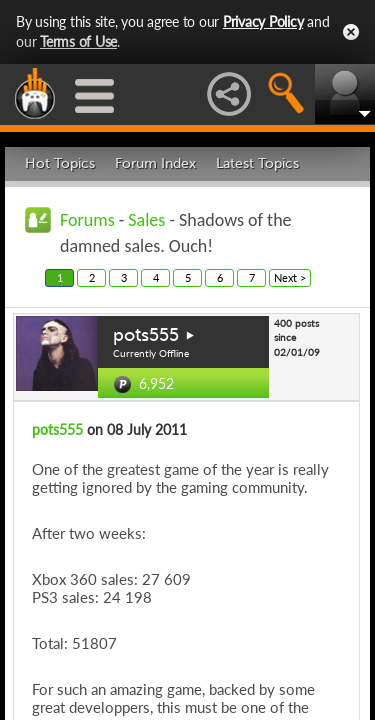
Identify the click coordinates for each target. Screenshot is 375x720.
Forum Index (155, 163)
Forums (87, 220)
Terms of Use (78, 41)
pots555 (146, 335)
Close (351, 32)
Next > (290, 277)
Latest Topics (257, 163)
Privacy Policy (263, 21)
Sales (146, 220)
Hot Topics (60, 163)
